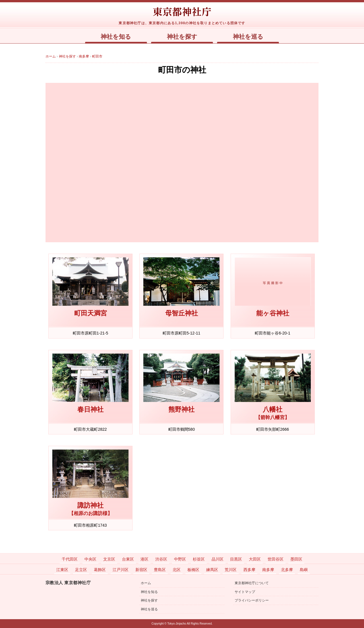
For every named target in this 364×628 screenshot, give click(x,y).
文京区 (109, 559)
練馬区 (212, 570)
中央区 (90, 559)
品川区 (218, 559)
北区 (177, 570)
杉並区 (199, 559)
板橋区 (193, 570)
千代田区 (70, 559)
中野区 (180, 559)
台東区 (128, 559)
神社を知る (116, 37)
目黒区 (236, 559)
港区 (144, 559)
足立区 (81, 570)
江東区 (62, 570)
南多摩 (268, 570)
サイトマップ (245, 592)
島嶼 (304, 570)
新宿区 (141, 570)
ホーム (146, 583)
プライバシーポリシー (252, 600)
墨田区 (296, 559)
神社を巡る (248, 37)
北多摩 (287, 570)
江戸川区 (121, 570)
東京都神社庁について (252, 583)
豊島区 (160, 570)
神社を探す (182, 37)
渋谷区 (161, 559)
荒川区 (231, 570)
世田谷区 (276, 559)
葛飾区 (100, 570)
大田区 (255, 559)
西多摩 (249, 570)
